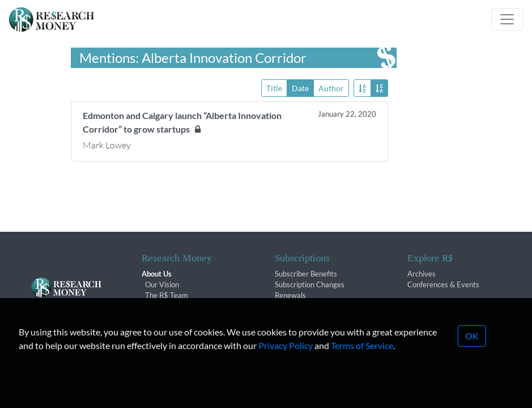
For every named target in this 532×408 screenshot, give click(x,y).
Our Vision (162, 284)
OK (472, 347)
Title (274, 88)
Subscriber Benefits (306, 274)
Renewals (290, 295)
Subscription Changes (310, 284)
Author (331, 88)
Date (300, 88)
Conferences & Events (443, 284)
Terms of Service (362, 356)
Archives (422, 274)
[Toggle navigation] (507, 19)
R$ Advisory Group (176, 306)
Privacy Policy (286, 356)
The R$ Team (167, 295)
